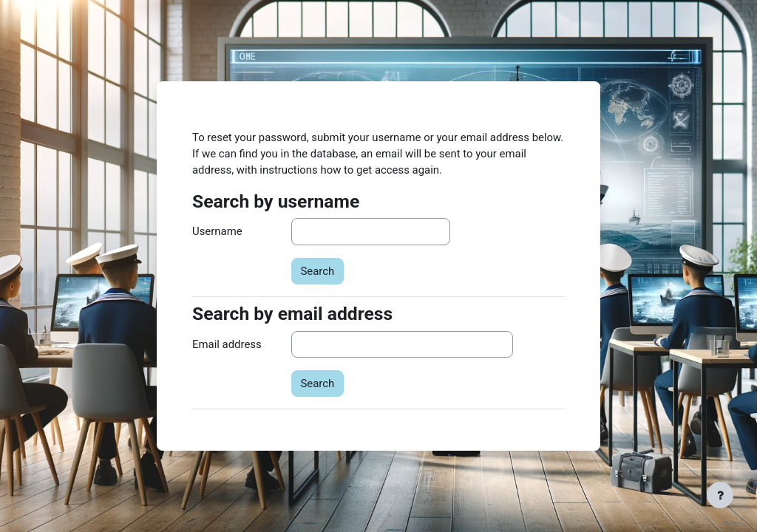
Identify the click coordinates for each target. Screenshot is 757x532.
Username (217, 231)
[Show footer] (720, 495)
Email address (227, 344)
